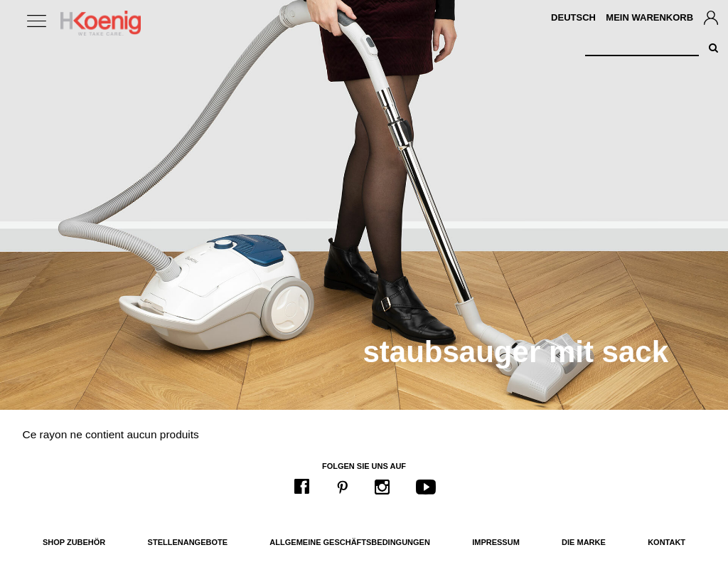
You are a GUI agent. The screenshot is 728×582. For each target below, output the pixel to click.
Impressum (496, 542)
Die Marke (584, 542)
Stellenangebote (188, 542)
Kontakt (667, 542)
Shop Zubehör (74, 542)
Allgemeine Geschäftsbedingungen (350, 542)
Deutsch (573, 17)
